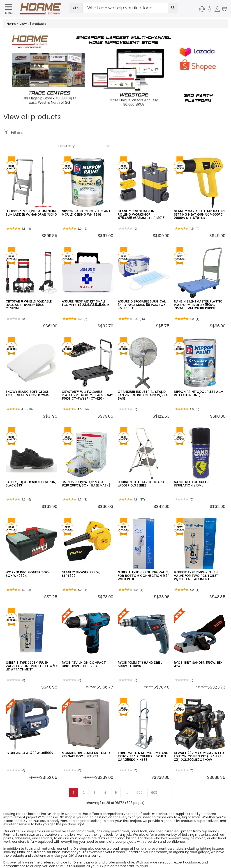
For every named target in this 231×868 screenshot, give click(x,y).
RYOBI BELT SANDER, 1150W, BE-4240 (198, 651)
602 (139, 779)
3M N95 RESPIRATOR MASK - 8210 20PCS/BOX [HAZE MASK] (86, 470)
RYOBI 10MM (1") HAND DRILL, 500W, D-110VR (140, 651)
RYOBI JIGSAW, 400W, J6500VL (30, 740)
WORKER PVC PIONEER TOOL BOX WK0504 (28, 561)
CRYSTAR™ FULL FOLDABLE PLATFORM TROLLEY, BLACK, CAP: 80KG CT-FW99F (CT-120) (87, 382)
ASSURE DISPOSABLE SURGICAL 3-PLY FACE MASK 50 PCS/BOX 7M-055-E (142, 292)
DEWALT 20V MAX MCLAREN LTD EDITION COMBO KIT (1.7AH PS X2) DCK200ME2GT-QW (199, 743)
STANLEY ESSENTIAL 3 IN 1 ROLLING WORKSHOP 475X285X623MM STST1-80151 (142, 201)
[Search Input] (125, 8)
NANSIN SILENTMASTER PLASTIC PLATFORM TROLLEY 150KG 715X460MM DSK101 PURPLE (198, 292)
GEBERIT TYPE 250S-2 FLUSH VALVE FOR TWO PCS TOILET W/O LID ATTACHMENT (196, 562)
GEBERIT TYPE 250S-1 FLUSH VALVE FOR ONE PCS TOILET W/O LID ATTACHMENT (31, 653)
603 (154, 779)
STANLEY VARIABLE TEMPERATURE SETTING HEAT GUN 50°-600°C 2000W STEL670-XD (200, 201)
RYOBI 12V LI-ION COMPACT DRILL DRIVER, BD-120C (84, 651)
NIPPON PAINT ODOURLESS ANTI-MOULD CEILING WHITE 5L (88, 199)
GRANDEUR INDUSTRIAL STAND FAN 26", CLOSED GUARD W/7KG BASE (143, 382)
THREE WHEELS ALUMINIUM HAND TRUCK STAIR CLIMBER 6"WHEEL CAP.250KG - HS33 (143, 743)
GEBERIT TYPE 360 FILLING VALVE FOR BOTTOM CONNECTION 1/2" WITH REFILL (143, 562)
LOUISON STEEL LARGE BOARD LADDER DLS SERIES (141, 470)
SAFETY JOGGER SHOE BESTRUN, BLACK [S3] (31, 470)
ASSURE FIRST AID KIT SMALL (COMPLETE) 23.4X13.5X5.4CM (85, 290)
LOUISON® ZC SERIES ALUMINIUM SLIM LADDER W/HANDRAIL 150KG (31, 199)
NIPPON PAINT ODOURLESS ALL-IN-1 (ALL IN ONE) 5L (198, 380)
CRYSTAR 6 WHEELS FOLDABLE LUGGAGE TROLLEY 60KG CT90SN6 (29, 292)
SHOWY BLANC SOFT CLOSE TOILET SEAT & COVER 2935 (27, 380)
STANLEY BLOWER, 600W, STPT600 (81, 561)
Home (12, 24)
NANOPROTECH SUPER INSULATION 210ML (191, 470)
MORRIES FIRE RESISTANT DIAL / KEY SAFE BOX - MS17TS (86, 741)
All (76, 8)
